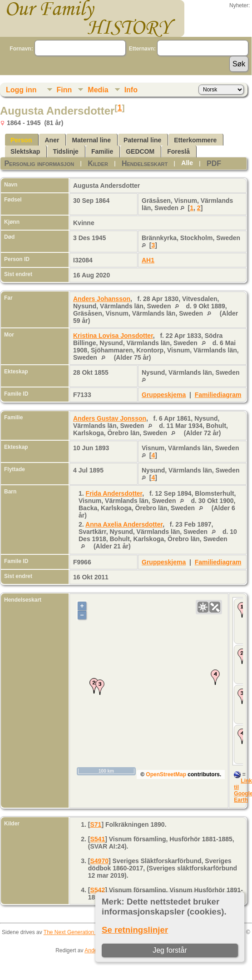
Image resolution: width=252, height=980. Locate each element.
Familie (102, 151)
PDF (214, 163)
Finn (64, 90)
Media (98, 90)
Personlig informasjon (39, 163)
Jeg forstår (170, 950)
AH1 (148, 260)
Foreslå (178, 151)
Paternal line (142, 140)
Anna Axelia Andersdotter (124, 524)
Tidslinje (66, 151)
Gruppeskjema (164, 395)
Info (131, 90)
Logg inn (21, 90)
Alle (187, 163)
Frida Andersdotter (114, 493)
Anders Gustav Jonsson (110, 418)
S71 (96, 824)
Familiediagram (218, 395)
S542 (97, 890)
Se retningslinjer (135, 930)
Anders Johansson (102, 299)
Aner (52, 140)
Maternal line (91, 140)
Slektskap (25, 151)
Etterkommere (195, 140)
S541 (97, 839)
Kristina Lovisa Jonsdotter (113, 336)
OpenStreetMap (166, 774)
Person (21, 140)
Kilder (98, 163)
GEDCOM (140, 151)
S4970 (99, 861)
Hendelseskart (145, 163)
